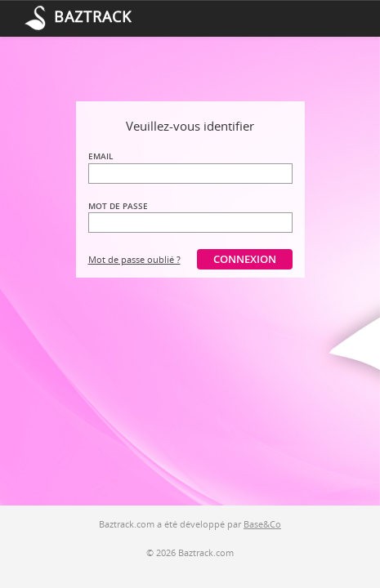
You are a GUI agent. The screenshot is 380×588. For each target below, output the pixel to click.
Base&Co (262, 524)
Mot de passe (118, 206)
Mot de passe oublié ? (134, 259)
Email (101, 156)
